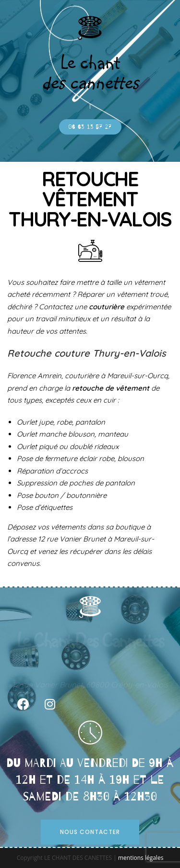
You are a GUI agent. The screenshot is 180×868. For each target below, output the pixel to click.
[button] (90, 127)
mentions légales (141, 858)
